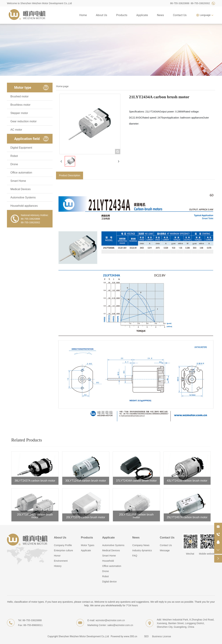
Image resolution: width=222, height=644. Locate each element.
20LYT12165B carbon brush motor (136, 516)
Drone (14, 164)
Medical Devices (20, 189)
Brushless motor (20, 105)
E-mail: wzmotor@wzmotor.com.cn (106, 620)
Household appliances (24, 206)
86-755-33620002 (200, 3)
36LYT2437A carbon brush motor (35, 481)
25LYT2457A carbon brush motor (187, 517)
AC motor (16, 130)
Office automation (21, 173)
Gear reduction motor (24, 121)
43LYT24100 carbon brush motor (187, 481)
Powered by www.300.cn (124, 636)
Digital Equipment (21, 148)
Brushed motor (20, 96)
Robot (14, 156)
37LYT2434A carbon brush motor (136, 481)
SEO (146, 636)
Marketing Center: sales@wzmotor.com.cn (110, 625)
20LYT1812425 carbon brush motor (35, 516)
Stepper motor (19, 113)
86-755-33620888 (180, 3)
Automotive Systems (23, 197)
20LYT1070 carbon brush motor (86, 517)
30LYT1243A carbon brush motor (86, 481)
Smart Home (18, 181)
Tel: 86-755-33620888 (30, 620)
